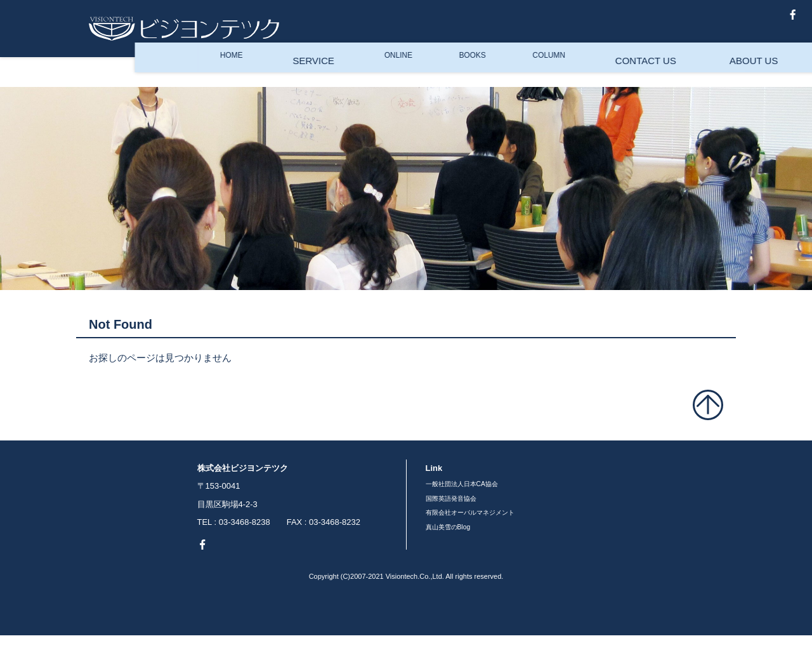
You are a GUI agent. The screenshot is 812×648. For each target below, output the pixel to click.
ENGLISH (702, 75)
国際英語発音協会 (459, 504)
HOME (103, 75)
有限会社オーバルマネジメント (483, 522)
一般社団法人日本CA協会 (473, 486)
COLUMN (422, 75)
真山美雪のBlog (690, 28)
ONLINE (263, 75)
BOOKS (341, 75)
